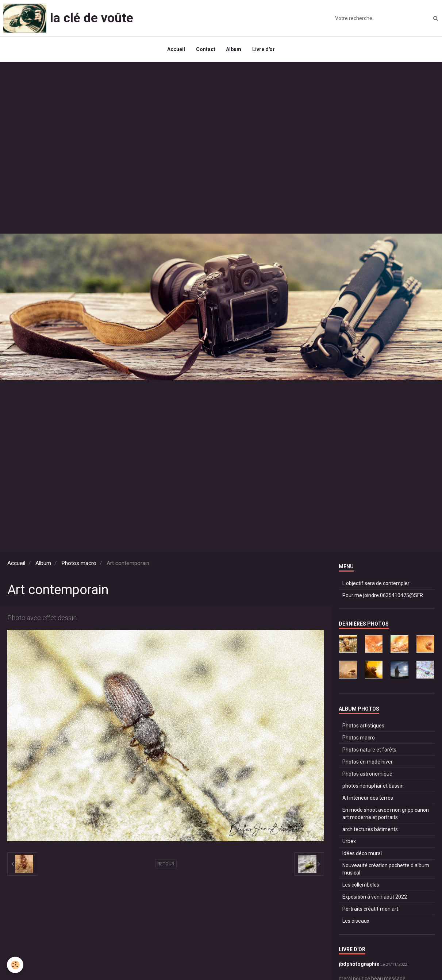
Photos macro (79, 564)
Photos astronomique (367, 774)
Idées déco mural (362, 854)
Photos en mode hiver (368, 762)
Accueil (176, 50)
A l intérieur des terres (368, 798)
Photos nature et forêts (369, 750)
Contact (206, 50)
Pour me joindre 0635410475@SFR (383, 596)
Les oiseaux (356, 921)
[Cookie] (16, 965)
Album (234, 50)
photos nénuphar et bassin (373, 786)
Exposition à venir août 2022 (375, 897)
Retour (166, 864)
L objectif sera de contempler (376, 584)
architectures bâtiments (370, 830)
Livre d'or (264, 50)
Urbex (349, 842)
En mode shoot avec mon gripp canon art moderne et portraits (386, 814)
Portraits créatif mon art (370, 909)
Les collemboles (361, 885)
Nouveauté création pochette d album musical (386, 869)
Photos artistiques (363, 726)
